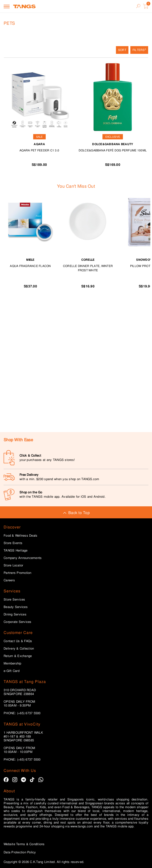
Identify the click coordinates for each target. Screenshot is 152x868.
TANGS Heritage (16, 551)
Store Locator (13, 565)
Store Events (13, 543)
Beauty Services (16, 607)
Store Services (14, 600)
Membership (13, 663)
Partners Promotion (18, 573)
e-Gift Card (12, 671)
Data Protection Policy (20, 852)
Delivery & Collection (19, 649)
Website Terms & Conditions (24, 844)
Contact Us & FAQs (18, 641)
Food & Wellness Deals (20, 536)
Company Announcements (23, 558)
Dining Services (15, 614)
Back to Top (76, 513)
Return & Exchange (18, 656)
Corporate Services (18, 622)
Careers (9, 580)
